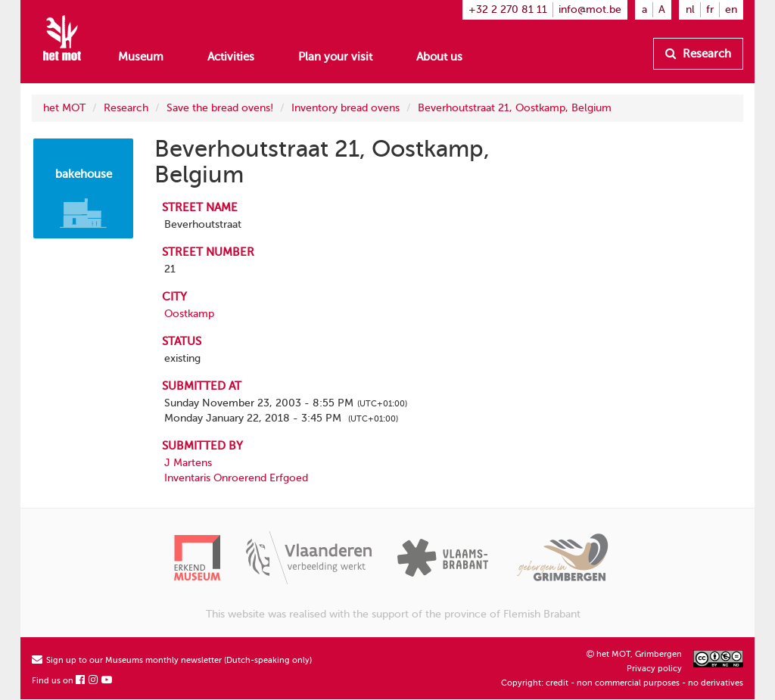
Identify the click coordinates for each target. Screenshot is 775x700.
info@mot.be (590, 9)
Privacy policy (654, 669)
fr (710, 9)
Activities (231, 57)
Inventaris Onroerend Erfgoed (236, 478)
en (731, 9)
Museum (141, 57)
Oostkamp (189, 314)
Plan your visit (335, 57)
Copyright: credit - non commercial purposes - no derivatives (622, 683)
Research (698, 54)
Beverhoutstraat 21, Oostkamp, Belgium (515, 108)
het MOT (64, 108)
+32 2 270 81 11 (508, 9)
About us (439, 57)
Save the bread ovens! (220, 108)
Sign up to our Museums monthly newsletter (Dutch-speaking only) (172, 660)
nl (690, 9)
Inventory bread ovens (345, 108)
